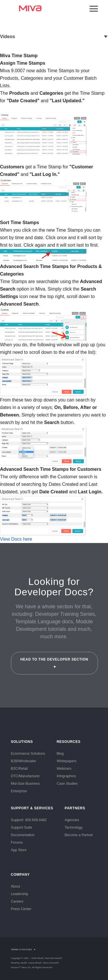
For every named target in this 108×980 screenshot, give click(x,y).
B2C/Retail (19, 769)
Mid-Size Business (25, 784)
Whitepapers (67, 761)
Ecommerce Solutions (28, 754)
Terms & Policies (21, 950)
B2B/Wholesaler (24, 761)
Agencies (72, 820)
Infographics (66, 776)
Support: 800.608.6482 (29, 820)
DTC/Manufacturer (25, 776)
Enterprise (19, 791)
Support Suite (22, 827)
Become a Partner (79, 835)
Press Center (21, 909)
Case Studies (67, 784)
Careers (17, 901)
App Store (19, 850)
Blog (60, 754)
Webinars (64, 769)
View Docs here (16, 539)
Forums (17, 843)
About (16, 886)
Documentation (23, 835)
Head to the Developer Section (54, 663)
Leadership (20, 894)
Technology (74, 827)
